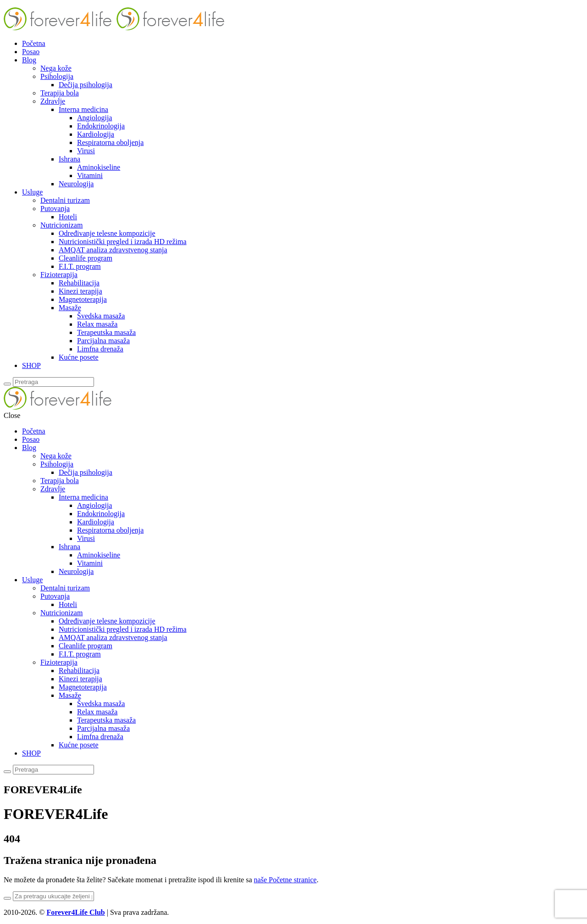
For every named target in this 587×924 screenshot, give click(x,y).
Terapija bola (60, 93)
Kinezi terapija (80, 291)
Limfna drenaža (100, 349)
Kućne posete (79, 357)
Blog (29, 60)
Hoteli (68, 217)
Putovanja (55, 209)
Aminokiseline (99, 167)
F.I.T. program (80, 266)
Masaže (70, 308)
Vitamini (90, 175)
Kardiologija (96, 134)
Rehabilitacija (79, 283)
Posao (31, 52)
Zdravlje (53, 101)
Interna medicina (83, 109)
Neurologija (76, 184)
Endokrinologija (101, 126)
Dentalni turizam (65, 200)
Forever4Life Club (75, 912)
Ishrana (69, 159)
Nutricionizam (61, 225)
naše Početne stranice (285, 880)
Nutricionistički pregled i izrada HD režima (123, 242)
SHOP (31, 365)
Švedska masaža (101, 316)
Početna (34, 43)
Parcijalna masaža (103, 341)
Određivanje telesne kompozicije (107, 233)
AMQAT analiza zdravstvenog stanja (113, 250)
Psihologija (57, 76)
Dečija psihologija (86, 85)
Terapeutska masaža (106, 332)
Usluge (32, 192)
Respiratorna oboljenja (110, 142)
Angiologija (94, 118)
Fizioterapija (59, 275)
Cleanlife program (86, 258)
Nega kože (56, 68)
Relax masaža (97, 324)
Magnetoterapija (83, 299)
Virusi (86, 151)
